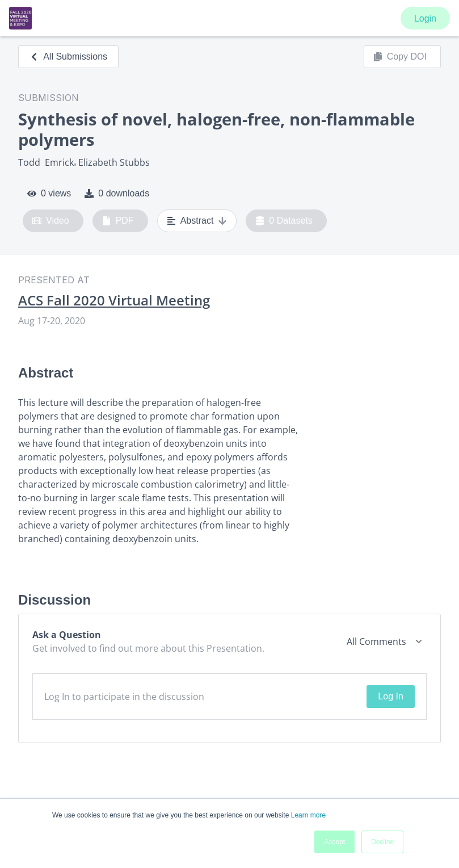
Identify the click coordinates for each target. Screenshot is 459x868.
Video (51, 221)
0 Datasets (284, 221)
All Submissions (68, 56)
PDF (118, 221)
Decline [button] (382, 842)
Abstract (197, 221)
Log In (390, 696)
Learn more (308, 815)
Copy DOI (400, 57)
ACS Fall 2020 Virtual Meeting (114, 300)
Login (425, 18)
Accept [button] (334, 842)
